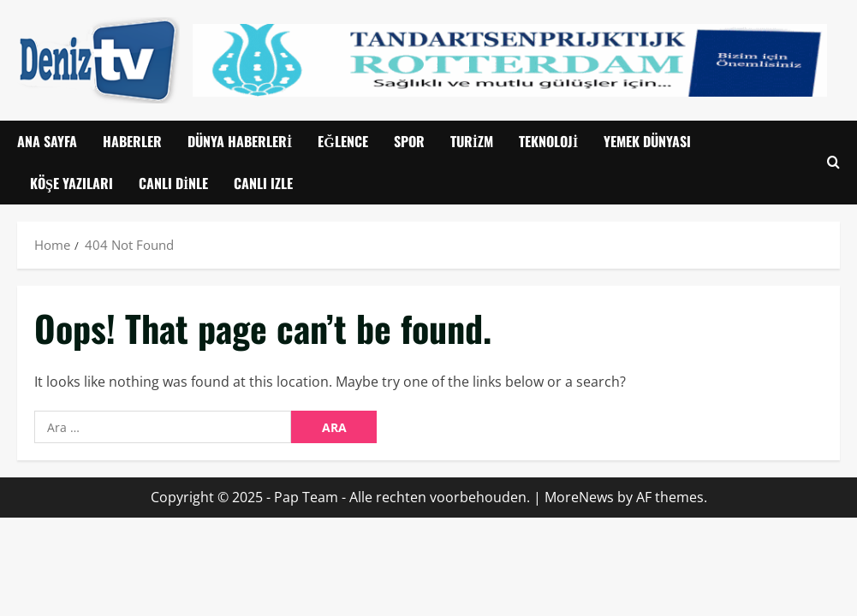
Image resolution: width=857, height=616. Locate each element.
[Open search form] (833, 162)
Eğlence (342, 141)
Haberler (132, 141)
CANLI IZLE (263, 183)
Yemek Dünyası (647, 141)
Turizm (472, 141)
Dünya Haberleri (240, 141)
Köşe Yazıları (71, 183)
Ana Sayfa (47, 141)
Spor (409, 141)
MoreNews (579, 497)
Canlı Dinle (173, 183)
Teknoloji (548, 141)
